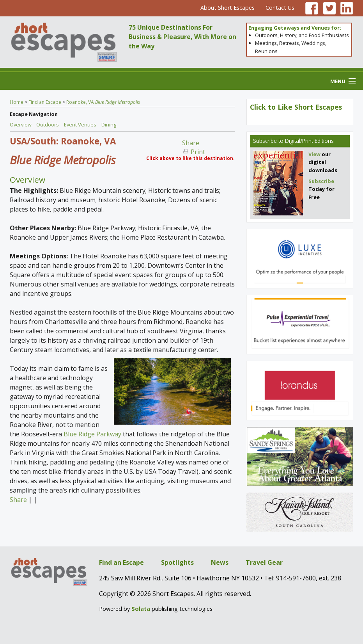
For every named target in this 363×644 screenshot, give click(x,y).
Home (17, 102)
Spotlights (177, 562)
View (314, 154)
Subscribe (265, 141)
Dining (109, 125)
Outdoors (48, 125)
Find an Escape (45, 102)
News (220, 562)
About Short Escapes (228, 8)
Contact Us (280, 8)
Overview (21, 125)
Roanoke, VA (103, 102)
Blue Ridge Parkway (92, 434)
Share (191, 143)
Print (198, 152)
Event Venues (80, 125)
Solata (141, 609)
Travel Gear (264, 562)
